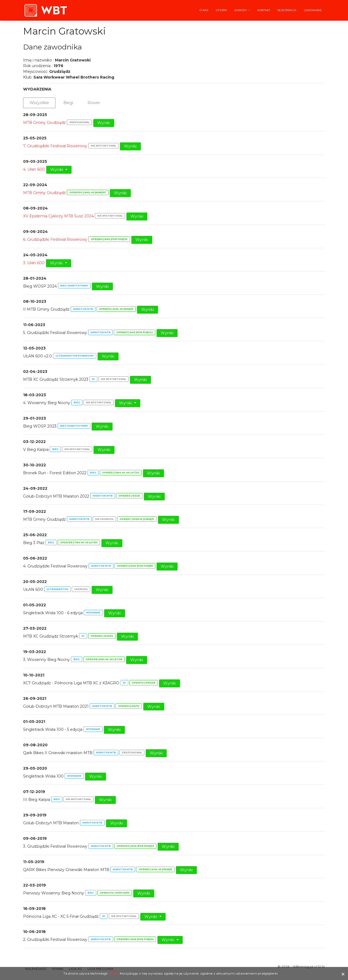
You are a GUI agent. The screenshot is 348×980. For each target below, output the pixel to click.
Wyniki (104, 123)
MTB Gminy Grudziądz (44, 123)
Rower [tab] (94, 103)
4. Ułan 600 (34, 169)
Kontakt (264, 10)
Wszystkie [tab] (39, 103)
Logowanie (313, 10)
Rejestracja (287, 10)
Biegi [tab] (68, 103)
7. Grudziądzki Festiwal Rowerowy (55, 146)
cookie (113, 973)
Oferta (221, 10)
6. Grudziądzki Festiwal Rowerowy (55, 239)
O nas (204, 10)
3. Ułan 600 (34, 263)
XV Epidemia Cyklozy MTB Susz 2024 (58, 216)
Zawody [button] (241, 10)
